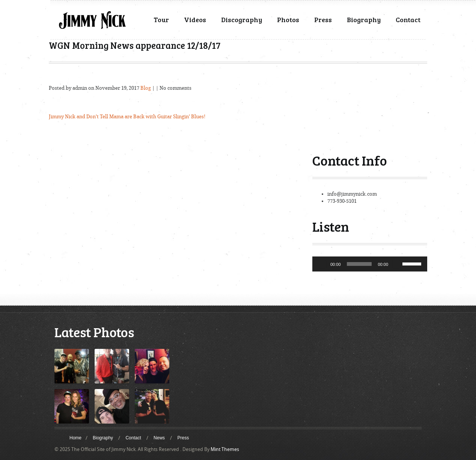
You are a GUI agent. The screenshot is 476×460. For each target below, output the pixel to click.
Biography (364, 20)
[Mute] (396, 264)
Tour (161, 20)
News (159, 438)
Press (323, 20)
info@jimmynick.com (352, 194)
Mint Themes (225, 449)
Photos (288, 20)
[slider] (359, 264)
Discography (242, 20)
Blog (146, 88)
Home (75, 438)
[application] (370, 264)
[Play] (322, 264)
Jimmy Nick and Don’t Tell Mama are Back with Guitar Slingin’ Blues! (127, 117)
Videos (195, 20)
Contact (408, 20)
